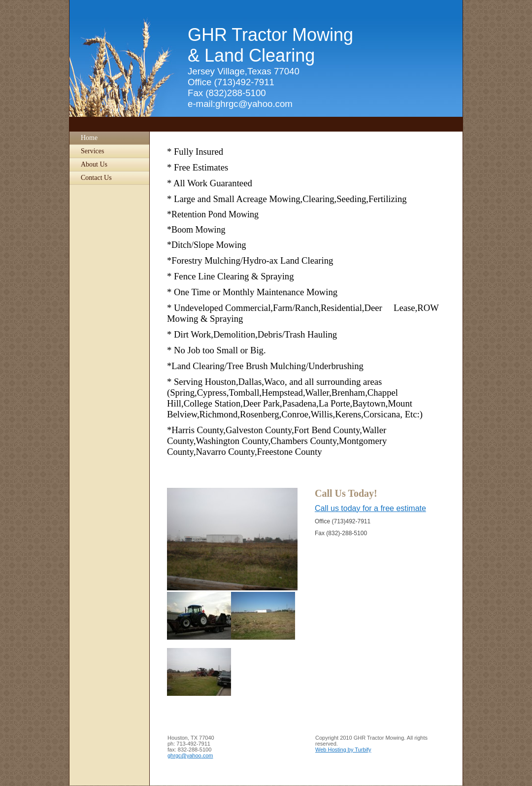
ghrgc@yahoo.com (190, 755)
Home (89, 138)
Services (92, 151)
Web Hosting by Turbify (343, 750)
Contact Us (96, 178)
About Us (94, 164)
